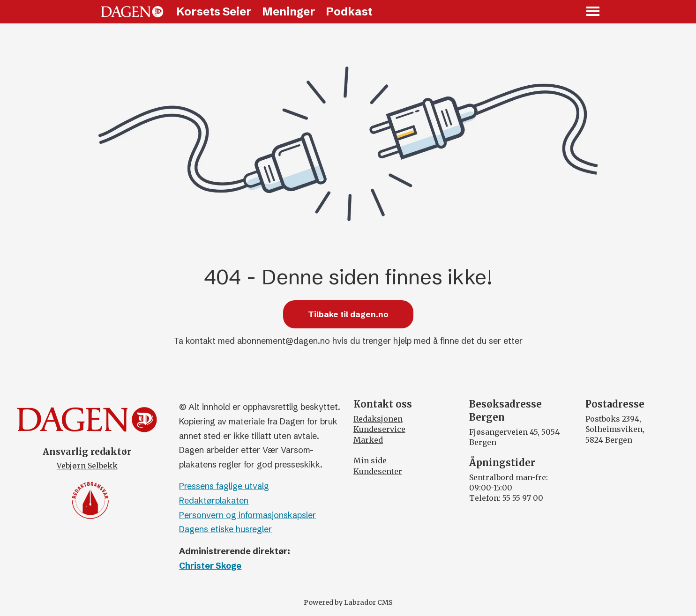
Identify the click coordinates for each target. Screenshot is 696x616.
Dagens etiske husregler (225, 529)
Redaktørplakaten (214, 501)
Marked (368, 440)
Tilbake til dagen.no (348, 314)
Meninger (289, 11)
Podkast (349, 11)
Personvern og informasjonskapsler (247, 515)
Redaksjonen (378, 419)
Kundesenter (378, 471)
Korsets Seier (214, 11)
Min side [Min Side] (370, 460)
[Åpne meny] (593, 12)
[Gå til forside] (132, 12)
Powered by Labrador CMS (348, 602)
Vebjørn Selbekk (87, 466)
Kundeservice (379, 429)
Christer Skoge (210, 566)
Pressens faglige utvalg (224, 486)
